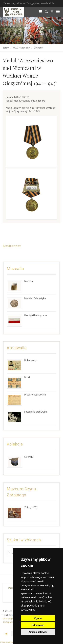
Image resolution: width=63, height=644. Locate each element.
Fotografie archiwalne (36, 412)
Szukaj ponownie (12, 246)
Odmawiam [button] (38, 625)
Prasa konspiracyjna (35, 395)
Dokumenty (30, 360)
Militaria (29, 281)
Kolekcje (29, 457)
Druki (27, 377)
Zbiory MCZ (30, 507)
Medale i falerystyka (35, 298)
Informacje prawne (12, 618)
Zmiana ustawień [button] (38, 632)
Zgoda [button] (38, 618)
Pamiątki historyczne (36, 315)
